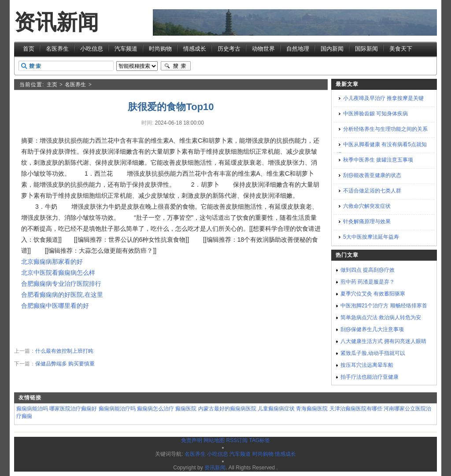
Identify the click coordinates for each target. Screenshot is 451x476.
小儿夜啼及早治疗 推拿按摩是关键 (383, 98)
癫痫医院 (186, 409)
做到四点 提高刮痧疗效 (368, 270)
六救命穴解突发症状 (367, 206)
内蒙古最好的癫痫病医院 (227, 409)
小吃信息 (92, 49)
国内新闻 (332, 49)
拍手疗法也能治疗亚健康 (370, 377)
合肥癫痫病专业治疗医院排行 (61, 284)
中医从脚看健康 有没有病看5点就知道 (382, 149)
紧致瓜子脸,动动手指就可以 (373, 353)
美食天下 (401, 49)
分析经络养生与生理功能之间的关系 (385, 129)
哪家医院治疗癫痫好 (73, 409)
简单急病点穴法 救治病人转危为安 (381, 317)
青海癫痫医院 (312, 409)
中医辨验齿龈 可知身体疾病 (375, 114)
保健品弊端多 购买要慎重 (65, 364)
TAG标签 (259, 440)
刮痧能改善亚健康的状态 (372, 175)
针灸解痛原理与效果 (367, 221)
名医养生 (57, 49)
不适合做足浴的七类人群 (372, 191)
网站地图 (214, 440)
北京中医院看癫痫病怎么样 (58, 273)
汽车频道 (126, 49)
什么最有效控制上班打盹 (64, 351)
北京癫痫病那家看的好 (52, 262)
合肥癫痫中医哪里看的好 (55, 306)
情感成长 (195, 49)
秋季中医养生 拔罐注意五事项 (378, 160)
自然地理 (298, 49)
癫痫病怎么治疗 (155, 409)
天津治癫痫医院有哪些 (356, 409)
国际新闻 (366, 49)
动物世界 (263, 49)
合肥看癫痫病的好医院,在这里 (62, 295)
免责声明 (192, 440)
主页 (52, 85)
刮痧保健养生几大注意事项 (372, 329)
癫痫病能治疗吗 (117, 409)
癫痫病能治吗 (32, 409)
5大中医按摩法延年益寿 (371, 237)
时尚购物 (160, 49)
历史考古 (229, 49)
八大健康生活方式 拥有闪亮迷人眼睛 (383, 341)
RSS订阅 (237, 440)
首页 (29, 49)
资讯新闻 (56, 22)
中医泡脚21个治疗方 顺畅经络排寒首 (384, 306)
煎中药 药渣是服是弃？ (368, 282)
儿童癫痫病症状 (276, 409)
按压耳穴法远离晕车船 (367, 365)
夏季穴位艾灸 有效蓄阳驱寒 (373, 294)
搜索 (176, 66)
